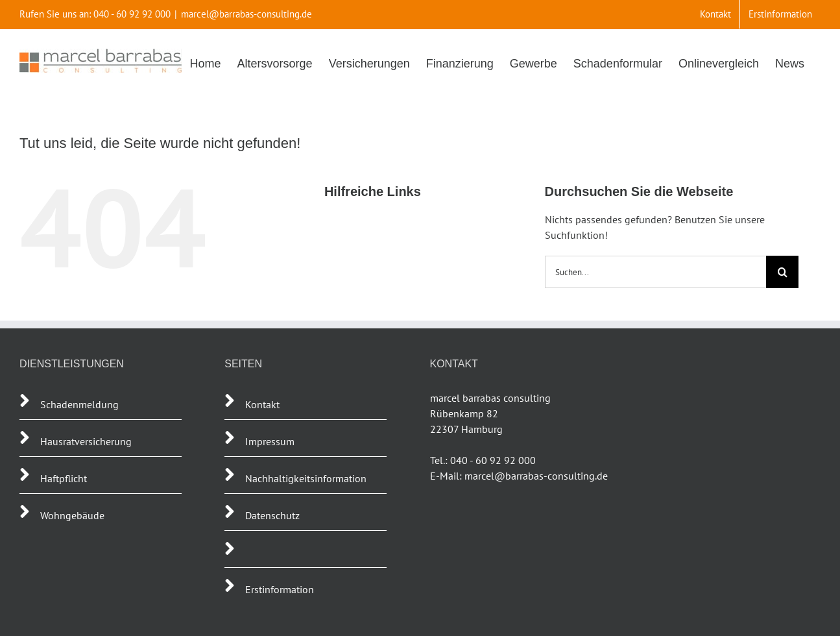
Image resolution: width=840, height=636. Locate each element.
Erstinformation (280, 589)
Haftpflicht (65, 478)
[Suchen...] (656, 272)
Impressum (270, 441)
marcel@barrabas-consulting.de (246, 14)
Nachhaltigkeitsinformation (306, 478)
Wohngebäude (72, 515)
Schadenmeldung (79, 404)
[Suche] (782, 272)
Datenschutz (272, 515)
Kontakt (262, 404)
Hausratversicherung (86, 441)
